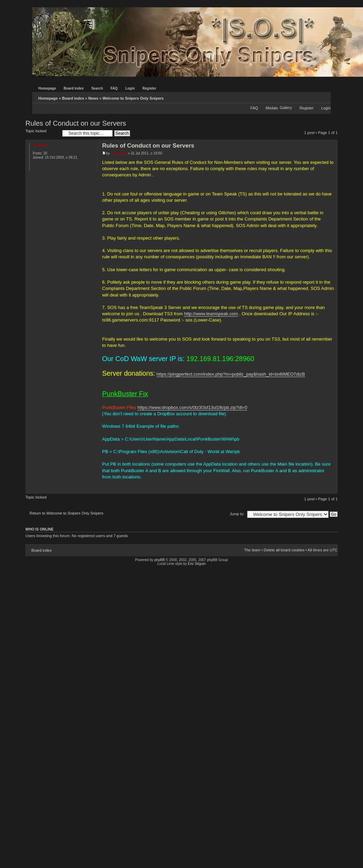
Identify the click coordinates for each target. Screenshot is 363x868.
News (94, 98)
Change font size (326, 97)
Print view (315, 97)
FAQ (254, 108)
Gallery (286, 108)
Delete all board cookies (284, 550)
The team (252, 550)
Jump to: (237, 514)
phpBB (160, 560)
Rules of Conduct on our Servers (76, 123)
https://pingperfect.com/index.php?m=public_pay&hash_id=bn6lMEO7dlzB (231, 374)
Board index (73, 98)
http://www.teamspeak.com (211, 314)
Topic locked (42, 133)
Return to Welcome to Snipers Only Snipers (66, 513)
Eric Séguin (197, 564)
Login (326, 108)
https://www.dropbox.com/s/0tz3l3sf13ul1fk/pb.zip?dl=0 (192, 407)
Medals (272, 108)
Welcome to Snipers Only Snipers (133, 98)
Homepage (48, 98)
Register (307, 108)
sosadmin (119, 153)
